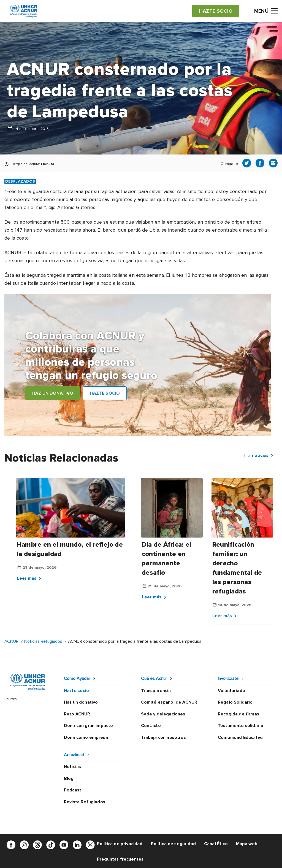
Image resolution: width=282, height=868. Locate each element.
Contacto (151, 726)
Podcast (73, 790)
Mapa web (247, 844)
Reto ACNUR (77, 714)
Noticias (72, 767)
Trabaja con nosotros (163, 737)
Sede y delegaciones (163, 714)
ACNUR (11, 641)
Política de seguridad (173, 844)
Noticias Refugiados (43, 641)
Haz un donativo (81, 702)
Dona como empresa (86, 737)
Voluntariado (231, 691)
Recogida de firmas (238, 714)
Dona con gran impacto (88, 726)
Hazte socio (76, 691)
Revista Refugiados (85, 802)
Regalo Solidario (235, 702)
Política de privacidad (120, 844)
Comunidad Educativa (241, 737)
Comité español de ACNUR (169, 702)
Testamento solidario (241, 726)
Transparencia (156, 691)
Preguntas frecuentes (120, 859)
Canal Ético (216, 844)
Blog (69, 779)
